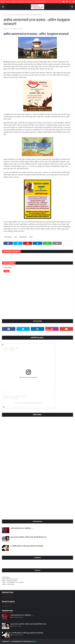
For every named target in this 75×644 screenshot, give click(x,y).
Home (3, 2)
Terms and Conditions (41, 2)
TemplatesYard (17, 641)
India (16, 237)
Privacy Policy (29, 2)
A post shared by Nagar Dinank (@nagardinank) (28, 403)
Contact (14, 2)
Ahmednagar (11, 15)
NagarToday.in (9, 29)
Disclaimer (21, 2)
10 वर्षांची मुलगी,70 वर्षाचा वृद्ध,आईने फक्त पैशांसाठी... (27, 546)
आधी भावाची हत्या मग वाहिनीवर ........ (22, 528)
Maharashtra (23, 237)
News (31, 237)
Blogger (34, 641)
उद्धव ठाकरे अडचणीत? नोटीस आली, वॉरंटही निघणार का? (29, 537)
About (8, 2)
